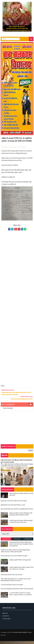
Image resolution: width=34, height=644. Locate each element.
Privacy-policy (6, 622)
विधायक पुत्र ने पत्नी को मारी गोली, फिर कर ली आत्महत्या (14, 504)
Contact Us (6, 619)
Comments (28, 542)
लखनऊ (24, 150)
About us (5, 616)
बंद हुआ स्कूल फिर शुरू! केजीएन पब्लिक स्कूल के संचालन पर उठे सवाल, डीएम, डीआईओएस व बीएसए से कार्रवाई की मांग (21, 547)
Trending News (6, 542)
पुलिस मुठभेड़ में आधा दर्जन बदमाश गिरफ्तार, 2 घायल (13, 508)
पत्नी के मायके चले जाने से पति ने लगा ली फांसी (11, 578)
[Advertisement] (17, 311)
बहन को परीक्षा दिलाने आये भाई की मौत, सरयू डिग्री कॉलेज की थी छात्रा (17, 512)
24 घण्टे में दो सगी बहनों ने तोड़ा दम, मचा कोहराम (12, 588)
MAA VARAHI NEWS (21, 635)
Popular (17, 542)
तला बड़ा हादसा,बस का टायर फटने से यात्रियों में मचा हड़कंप (14, 559)
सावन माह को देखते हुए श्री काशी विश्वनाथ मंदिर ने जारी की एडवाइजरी (17, 592)
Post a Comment (8, 411)
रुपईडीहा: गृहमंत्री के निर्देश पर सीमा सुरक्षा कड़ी (20, 563)
